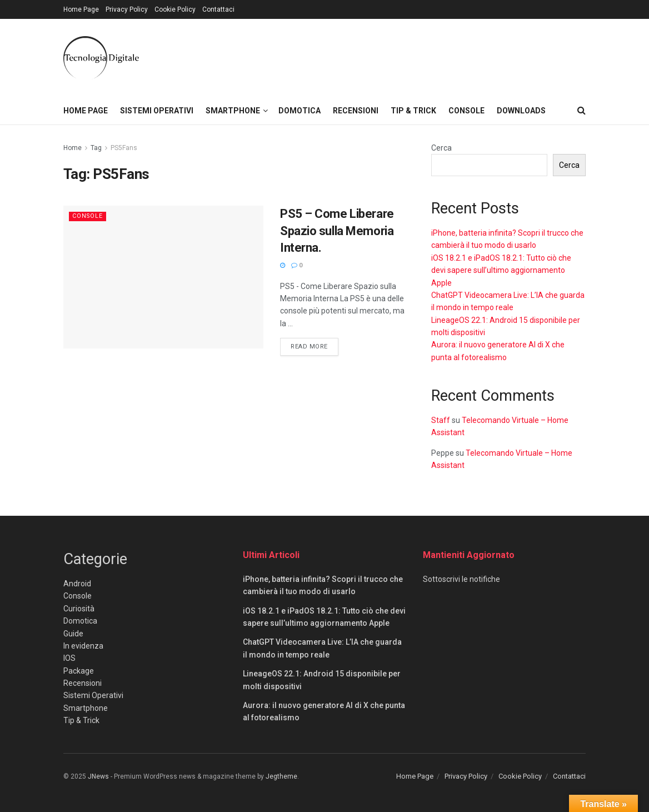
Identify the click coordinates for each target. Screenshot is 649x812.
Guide (73, 634)
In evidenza (83, 646)
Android (77, 584)
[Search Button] (581, 111)
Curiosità (79, 609)
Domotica (299, 111)
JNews (98, 776)
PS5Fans (124, 148)
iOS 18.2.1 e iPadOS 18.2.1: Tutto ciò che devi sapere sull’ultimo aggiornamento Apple (501, 270)
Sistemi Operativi (157, 111)
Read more (314, 346)
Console (466, 111)
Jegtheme (281, 776)
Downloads (521, 111)
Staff (441, 420)
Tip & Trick (413, 111)
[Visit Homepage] (101, 58)
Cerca (441, 148)
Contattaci (218, 9)
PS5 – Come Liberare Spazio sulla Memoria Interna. (337, 231)
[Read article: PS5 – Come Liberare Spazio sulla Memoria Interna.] (163, 277)
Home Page (81, 9)
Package (79, 671)
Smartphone (233, 111)
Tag (96, 148)
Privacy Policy (127, 9)
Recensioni (356, 111)
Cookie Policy (175, 9)
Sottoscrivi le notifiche (461, 579)
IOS (69, 658)
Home (73, 148)
